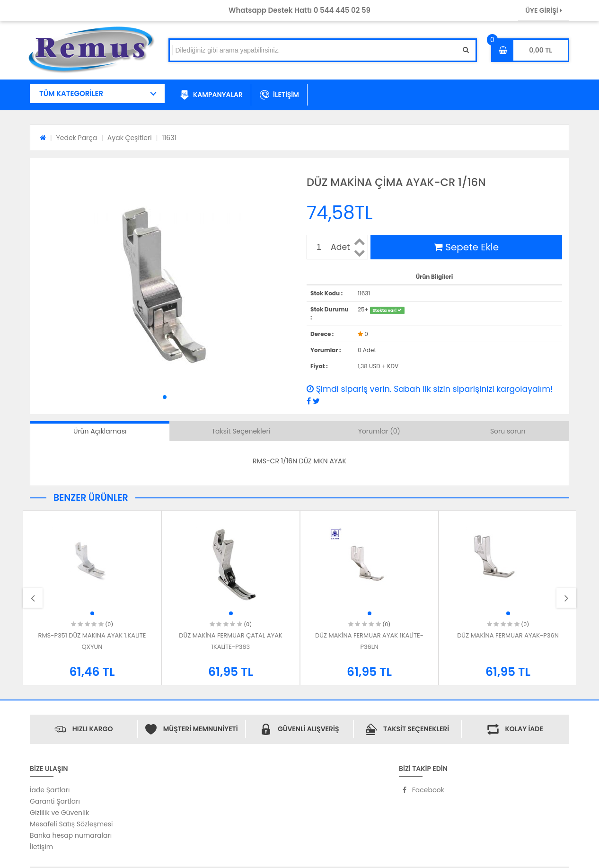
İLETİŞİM (279, 95)
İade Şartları (50, 790)
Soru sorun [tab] (508, 431)
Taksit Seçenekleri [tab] (241, 431)
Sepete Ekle (466, 247)
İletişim (41, 847)
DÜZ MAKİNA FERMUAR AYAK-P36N (508, 635)
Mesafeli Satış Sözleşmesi (71, 824)
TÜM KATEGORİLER (71, 93)
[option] (92, 598)
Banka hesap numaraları (71, 835)
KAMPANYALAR (211, 95)
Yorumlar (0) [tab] (379, 431)
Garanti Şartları (55, 801)
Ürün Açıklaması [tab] (100, 431)
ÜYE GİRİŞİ (544, 10)
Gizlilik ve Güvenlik (59, 813)
